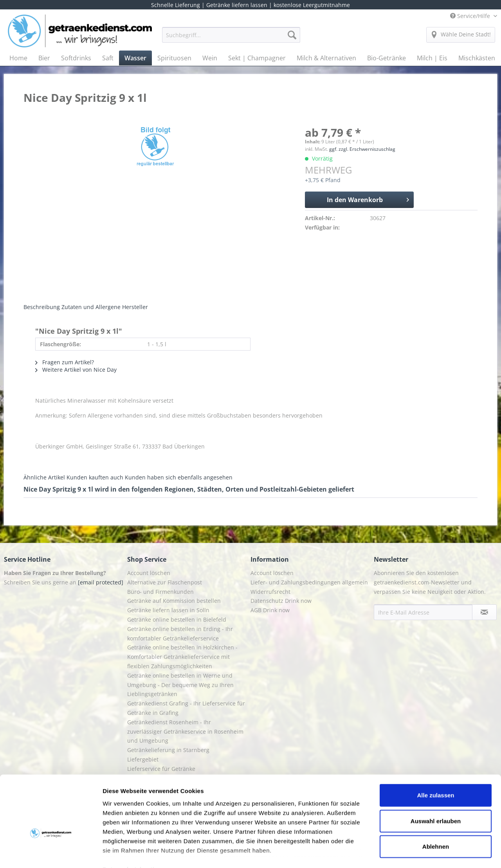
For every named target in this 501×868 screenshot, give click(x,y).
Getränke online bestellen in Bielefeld (177, 619)
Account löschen (149, 573)
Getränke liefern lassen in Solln (168, 610)
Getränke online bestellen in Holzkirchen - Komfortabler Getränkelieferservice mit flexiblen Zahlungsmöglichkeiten (182, 657)
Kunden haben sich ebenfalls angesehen (179, 477)
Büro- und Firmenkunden (160, 592)
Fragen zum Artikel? (65, 362)
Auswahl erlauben (436, 774)
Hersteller (135, 307)
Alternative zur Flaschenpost (165, 582)
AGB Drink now (270, 610)
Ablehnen (436, 800)
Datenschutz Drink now (281, 601)
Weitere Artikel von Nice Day (76, 370)
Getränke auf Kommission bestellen (174, 601)
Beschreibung (42, 307)
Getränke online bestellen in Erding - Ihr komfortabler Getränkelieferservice (180, 634)
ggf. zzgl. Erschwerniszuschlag (362, 149)
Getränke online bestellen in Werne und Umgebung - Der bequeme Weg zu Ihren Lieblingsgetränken (180, 685)
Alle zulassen (435, 748)
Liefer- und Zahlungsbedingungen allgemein (309, 582)
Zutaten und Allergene (91, 307)
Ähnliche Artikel (44, 477)
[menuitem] (231, 39)
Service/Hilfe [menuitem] (471, 16)
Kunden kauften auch (95, 477)
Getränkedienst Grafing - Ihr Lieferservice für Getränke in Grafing (186, 708)
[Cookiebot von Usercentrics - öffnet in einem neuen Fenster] (51, 853)
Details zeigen (416, 853)
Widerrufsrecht (270, 592)
